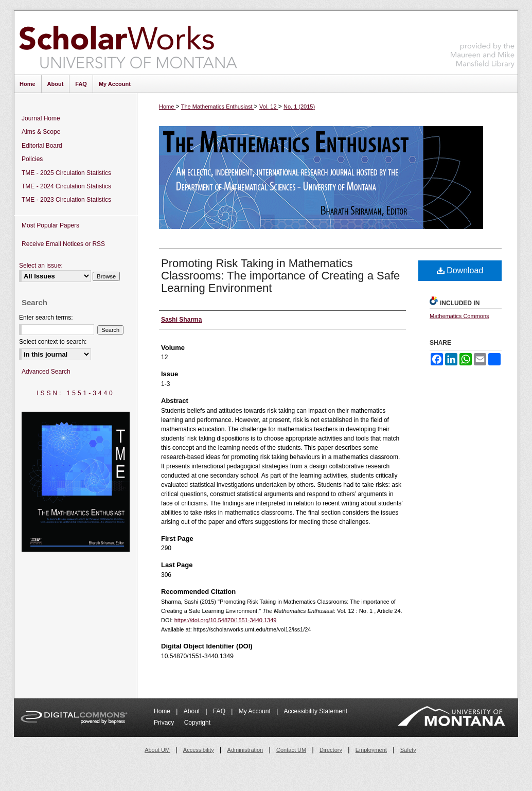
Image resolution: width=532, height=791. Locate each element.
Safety (408, 750)
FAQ (220, 711)
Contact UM (291, 750)
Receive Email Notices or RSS (63, 244)
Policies (32, 159)
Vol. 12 (269, 107)
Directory (331, 750)
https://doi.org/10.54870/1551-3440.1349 (226, 620)
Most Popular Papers (50, 225)
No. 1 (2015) (299, 107)
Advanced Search (46, 372)
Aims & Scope (41, 132)
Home (167, 107)
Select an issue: (41, 266)
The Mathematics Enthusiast (218, 107)
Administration (245, 750)
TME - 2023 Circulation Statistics (66, 200)
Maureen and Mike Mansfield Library (483, 41)
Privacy (165, 723)
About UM (157, 750)
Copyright (197, 723)
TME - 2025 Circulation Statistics (66, 173)
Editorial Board (42, 146)
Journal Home (41, 118)
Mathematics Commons (459, 316)
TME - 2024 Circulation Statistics (66, 186)
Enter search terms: (46, 318)
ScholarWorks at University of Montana (128, 43)
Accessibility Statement (316, 711)
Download (460, 270)
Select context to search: (53, 342)
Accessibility (199, 750)
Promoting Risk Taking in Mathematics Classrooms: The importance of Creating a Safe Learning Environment (280, 276)
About (193, 711)
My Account (255, 711)
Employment (371, 750)
